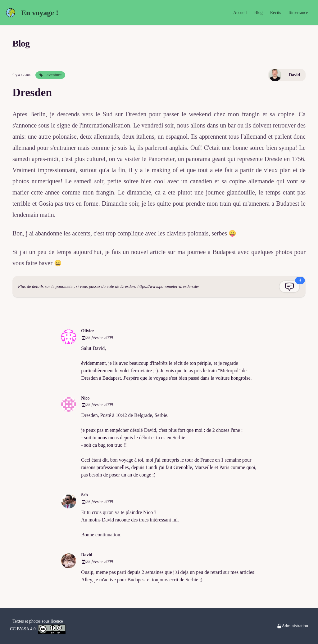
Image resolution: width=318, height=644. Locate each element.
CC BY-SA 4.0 (38, 629)
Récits (276, 13)
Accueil (240, 13)
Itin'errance (298, 13)
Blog (259, 13)
